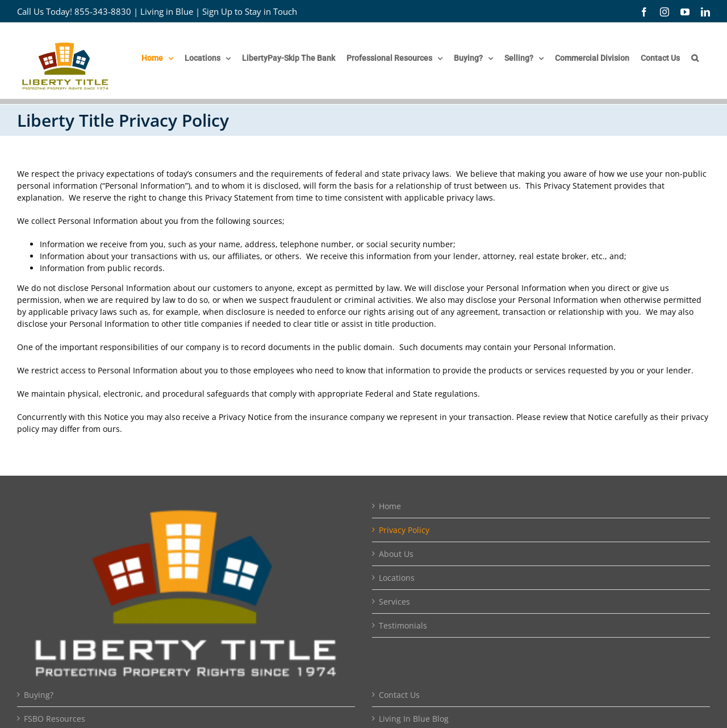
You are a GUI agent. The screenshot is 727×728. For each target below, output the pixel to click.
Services (394, 602)
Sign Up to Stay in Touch (250, 11)
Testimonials (403, 625)
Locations (397, 578)
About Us (396, 554)
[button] (695, 58)
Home (390, 506)
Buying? (39, 695)
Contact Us (399, 695)
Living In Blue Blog (414, 719)
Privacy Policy (404, 530)
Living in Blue (167, 11)
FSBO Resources (55, 719)
